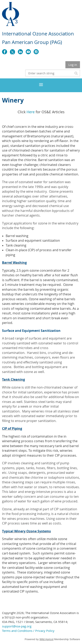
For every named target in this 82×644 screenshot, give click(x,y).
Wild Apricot (46, 639)
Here (31, 112)
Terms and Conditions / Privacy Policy (28, 631)
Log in (73, 65)
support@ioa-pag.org (17, 626)
